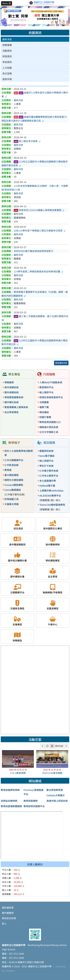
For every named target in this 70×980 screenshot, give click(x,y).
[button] (7, 3)
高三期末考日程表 (27, 141)
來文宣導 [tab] (7, 73)
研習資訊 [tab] (7, 56)
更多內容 (59, 746)
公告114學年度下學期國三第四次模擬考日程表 (40, 231)
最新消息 (18, 100)
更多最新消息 (61, 363)
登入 (4, 924)
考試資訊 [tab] (7, 62)
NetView (10, 971)
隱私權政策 (8, 908)
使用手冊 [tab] (7, 79)
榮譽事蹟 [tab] (7, 45)
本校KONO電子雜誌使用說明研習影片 (34, 251)
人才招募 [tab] (7, 68)
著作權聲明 (8, 913)
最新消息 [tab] (7, 39)
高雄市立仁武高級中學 (39, 966)
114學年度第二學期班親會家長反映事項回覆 (38, 271)
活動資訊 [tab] (7, 51)
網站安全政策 (9, 918)
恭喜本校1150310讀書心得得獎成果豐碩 (39, 210)
